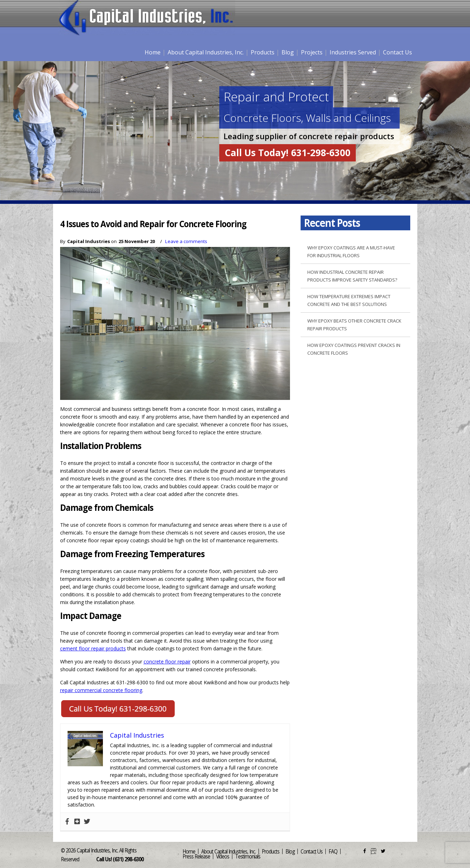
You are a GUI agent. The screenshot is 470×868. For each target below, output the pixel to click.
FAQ (333, 851)
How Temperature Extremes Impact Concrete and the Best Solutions (349, 300)
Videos (223, 856)
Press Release (196, 856)
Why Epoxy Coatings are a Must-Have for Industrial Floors (351, 252)
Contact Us (398, 52)
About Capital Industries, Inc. (206, 52)
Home (153, 52)
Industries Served (353, 52)
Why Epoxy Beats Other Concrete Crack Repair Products (354, 325)
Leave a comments (186, 241)
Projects (312, 52)
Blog (288, 52)
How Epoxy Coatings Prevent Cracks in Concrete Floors (354, 349)
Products (263, 52)
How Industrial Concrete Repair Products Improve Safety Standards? (352, 276)
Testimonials (248, 856)
